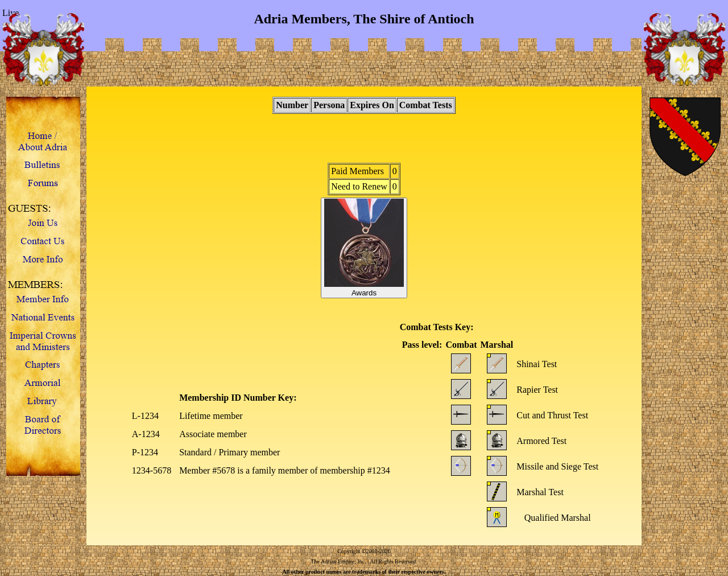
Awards (364, 248)
